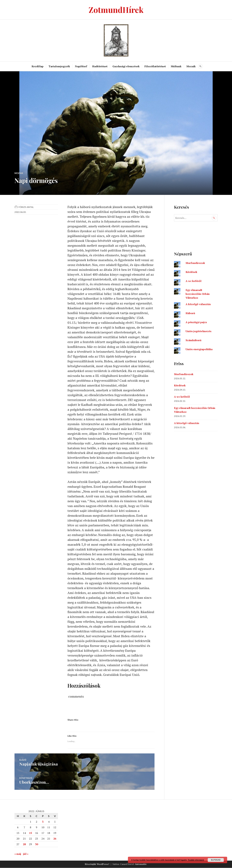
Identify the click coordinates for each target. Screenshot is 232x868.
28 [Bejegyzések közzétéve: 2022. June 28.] (24, 844)
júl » (26, 854)
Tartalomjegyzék (59, 66)
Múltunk (176, 66)
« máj (18, 854)
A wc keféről (193, 281)
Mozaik (191, 66)
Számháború (193, 340)
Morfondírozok (195, 263)
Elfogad (216, 860)
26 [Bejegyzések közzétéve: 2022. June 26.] (55, 839)
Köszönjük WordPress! (97, 864)
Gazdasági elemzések (126, 66)
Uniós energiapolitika (199, 349)
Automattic (141, 864)
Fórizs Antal (26, 207)
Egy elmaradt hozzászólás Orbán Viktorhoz (198, 294)
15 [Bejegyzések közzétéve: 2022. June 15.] (30, 833)
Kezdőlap (38, 66)
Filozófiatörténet (155, 66)
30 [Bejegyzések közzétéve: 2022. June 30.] (37, 844)
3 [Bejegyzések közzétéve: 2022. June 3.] (43, 822)
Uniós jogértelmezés (198, 331)
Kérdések (191, 272)
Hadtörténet (100, 66)
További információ (196, 860)
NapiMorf (81, 66)
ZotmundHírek (116, 10)
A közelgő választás (198, 304)
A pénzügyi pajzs (196, 322)
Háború (190, 313)
